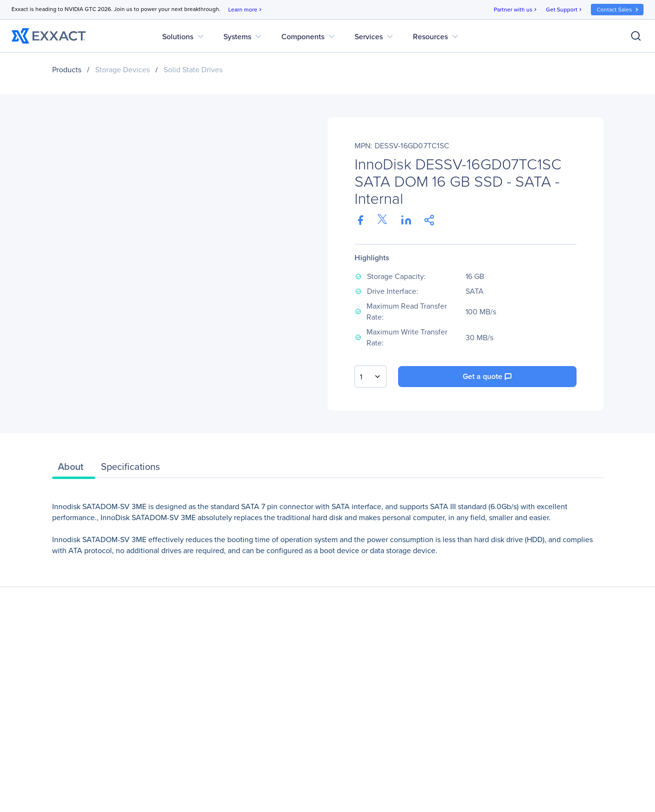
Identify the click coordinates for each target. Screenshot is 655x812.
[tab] (74, 469)
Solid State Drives (193, 70)
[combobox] (371, 377)
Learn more (246, 10)
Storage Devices (122, 70)
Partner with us (516, 10)
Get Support (565, 10)
